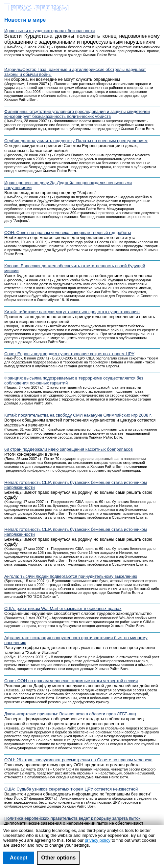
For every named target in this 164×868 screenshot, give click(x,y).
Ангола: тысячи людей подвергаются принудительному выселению (71, 576)
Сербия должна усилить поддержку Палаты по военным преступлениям (76, 141)
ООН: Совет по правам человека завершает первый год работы (68, 233)
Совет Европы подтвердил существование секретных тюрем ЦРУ (69, 354)
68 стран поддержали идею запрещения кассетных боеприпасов (69, 449)
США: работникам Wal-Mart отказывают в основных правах (63, 608)
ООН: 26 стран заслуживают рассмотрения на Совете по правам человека (78, 760)
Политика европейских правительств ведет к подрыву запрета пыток (72, 818)
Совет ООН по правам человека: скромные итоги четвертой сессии (71, 681)
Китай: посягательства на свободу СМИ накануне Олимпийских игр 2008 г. (78, 415)
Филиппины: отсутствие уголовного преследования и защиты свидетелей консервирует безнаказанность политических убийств (77, 114)
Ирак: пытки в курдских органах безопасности (49, 31)
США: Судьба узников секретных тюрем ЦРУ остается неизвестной (71, 789)
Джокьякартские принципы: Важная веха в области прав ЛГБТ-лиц (70, 714)
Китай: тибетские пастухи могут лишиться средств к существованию (72, 312)
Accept (19, 858)
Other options (58, 858)
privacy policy (98, 840)
